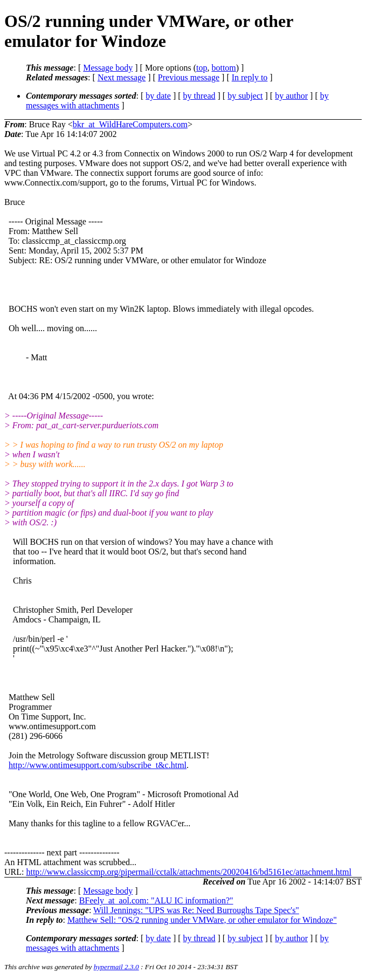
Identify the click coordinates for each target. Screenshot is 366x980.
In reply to (250, 77)
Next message (122, 77)
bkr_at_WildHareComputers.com (130, 124)
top (202, 68)
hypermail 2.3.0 (116, 967)
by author (291, 96)
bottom (223, 68)
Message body (108, 68)
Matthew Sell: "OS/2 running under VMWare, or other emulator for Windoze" (202, 920)
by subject (245, 96)
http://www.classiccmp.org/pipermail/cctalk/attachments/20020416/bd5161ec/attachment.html (188, 872)
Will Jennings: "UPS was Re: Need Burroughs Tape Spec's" (196, 910)
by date (158, 96)
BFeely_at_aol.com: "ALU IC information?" (156, 900)
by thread (199, 96)
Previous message (189, 77)
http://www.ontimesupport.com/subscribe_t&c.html (98, 765)
